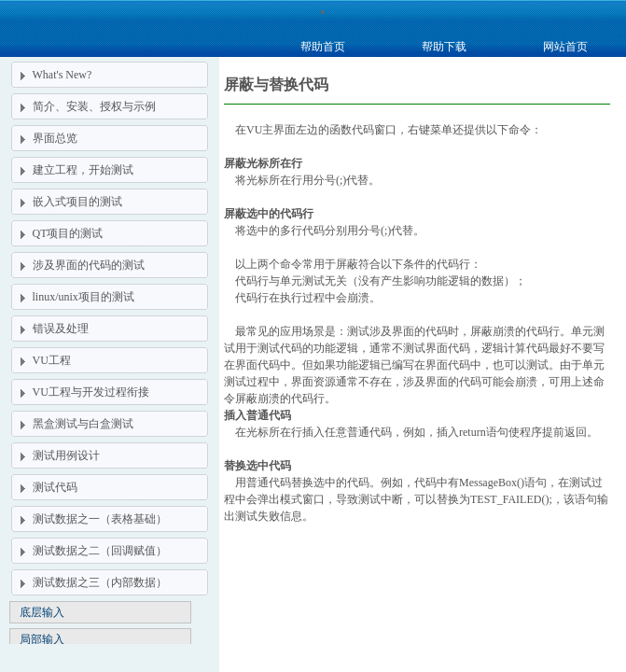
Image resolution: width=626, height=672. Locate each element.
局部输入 (42, 639)
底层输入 (42, 612)
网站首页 (565, 47)
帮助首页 (323, 47)
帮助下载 (444, 47)
